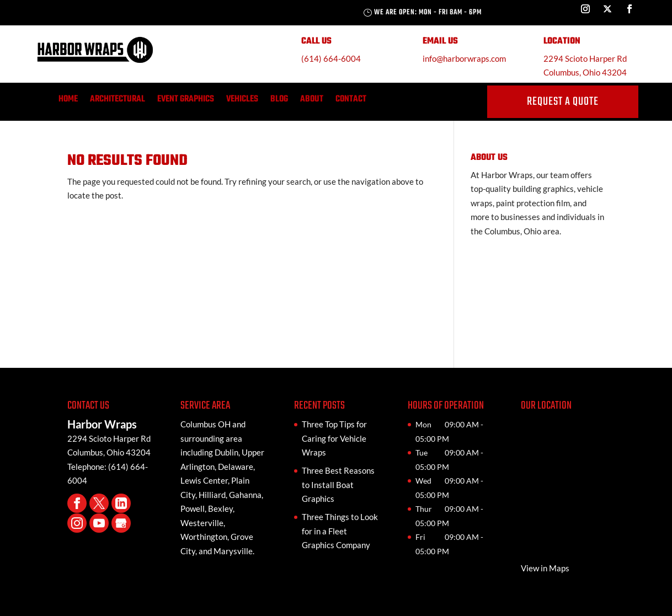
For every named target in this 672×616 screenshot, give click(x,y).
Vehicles (242, 101)
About (312, 101)
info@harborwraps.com (464, 58)
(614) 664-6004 (331, 58)
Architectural (118, 101)
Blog (279, 101)
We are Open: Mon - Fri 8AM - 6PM (428, 12)
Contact (351, 101)
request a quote (563, 102)
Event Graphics (186, 101)
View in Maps (545, 568)
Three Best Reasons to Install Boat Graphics (338, 484)
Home (68, 101)
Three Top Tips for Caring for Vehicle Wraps (334, 438)
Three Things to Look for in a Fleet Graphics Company (340, 531)
